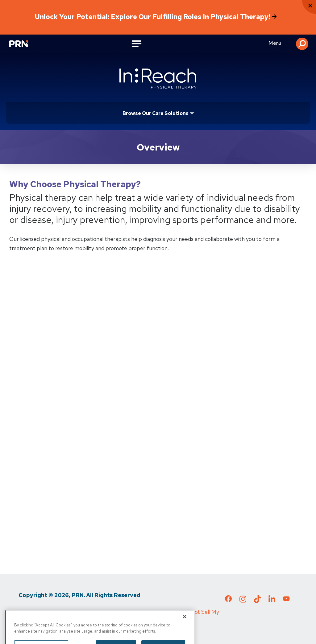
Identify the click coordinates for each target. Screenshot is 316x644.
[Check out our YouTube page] (286, 600)
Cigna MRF (160, 612)
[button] (302, 44)
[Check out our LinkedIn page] (272, 601)
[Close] (185, 636)
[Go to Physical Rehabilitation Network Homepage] (22, 44)
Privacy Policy (35, 612)
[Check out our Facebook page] (228, 600)
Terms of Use (77, 612)
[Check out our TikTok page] (257, 601)
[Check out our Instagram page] (243, 601)
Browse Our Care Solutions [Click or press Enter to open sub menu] (156, 113)
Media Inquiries (121, 612)
